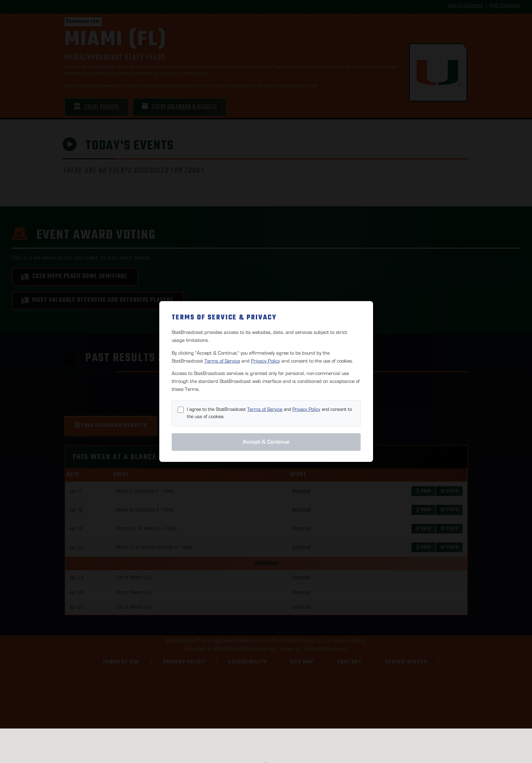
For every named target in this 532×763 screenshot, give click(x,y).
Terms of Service (222, 361)
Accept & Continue (266, 442)
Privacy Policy (265, 361)
